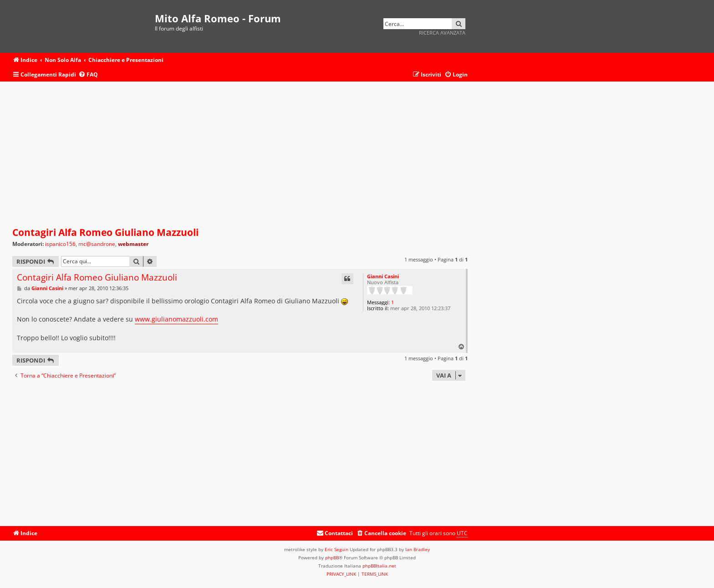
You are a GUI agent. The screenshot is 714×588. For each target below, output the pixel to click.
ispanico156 (60, 244)
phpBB (332, 557)
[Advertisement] (240, 154)
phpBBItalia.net (379, 566)
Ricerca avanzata (442, 33)
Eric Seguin (337, 549)
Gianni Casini (383, 276)
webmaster (133, 244)
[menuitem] (88, 75)
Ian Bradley (418, 549)
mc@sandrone (97, 244)
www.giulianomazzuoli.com (176, 319)
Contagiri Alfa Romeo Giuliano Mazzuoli (105, 232)
